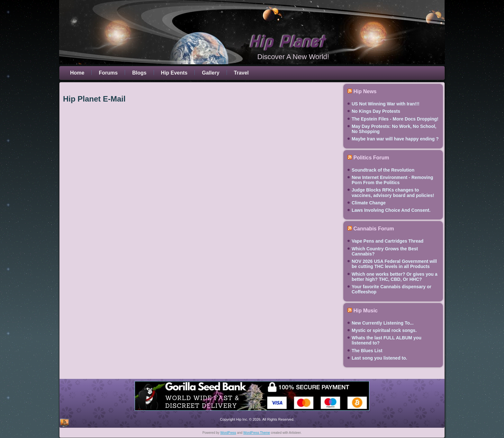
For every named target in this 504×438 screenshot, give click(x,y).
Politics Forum (371, 158)
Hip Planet (286, 42)
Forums (108, 73)
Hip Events (174, 73)
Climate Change (369, 203)
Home (77, 73)
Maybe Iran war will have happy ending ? (395, 139)
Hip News (365, 91)
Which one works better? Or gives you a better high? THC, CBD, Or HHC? (395, 277)
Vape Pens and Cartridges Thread (387, 241)
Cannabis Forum (373, 229)
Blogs (139, 73)
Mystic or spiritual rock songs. (384, 330)
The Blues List (367, 351)
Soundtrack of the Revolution (383, 170)
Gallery (211, 73)
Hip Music (365, 311)
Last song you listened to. (379, 358)
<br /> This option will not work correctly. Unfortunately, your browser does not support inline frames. (201, 236)
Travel (241, 73)
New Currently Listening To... (383, 323)
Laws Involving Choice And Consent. (391, 210)
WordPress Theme (257, 433)
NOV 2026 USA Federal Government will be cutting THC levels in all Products (394, 264)
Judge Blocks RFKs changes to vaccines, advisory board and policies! (393, 192)
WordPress (228, 433)
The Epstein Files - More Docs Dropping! (395, 119)
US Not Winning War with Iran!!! (386, 104)
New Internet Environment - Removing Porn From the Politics (392, 180)
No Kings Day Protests (376, 111)
